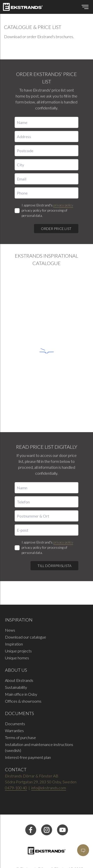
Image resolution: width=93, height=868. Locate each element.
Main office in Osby (21, 694)
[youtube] (62, 834)
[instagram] (47, 834)
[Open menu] (85, 7)
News (10, 630)
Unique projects (18, 651)
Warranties (14, 731)
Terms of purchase (20, 737)
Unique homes (17, 658)
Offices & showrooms (23, 701)
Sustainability (16, 687)
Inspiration (14, 644)
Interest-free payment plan (28, 757)
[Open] (83, 850)
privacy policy (63, 205)
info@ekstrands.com (49, 788)
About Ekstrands (19, 680)
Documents (15, 724)
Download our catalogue (26, 637)
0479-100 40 (16, 788)
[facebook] (31, 834)
